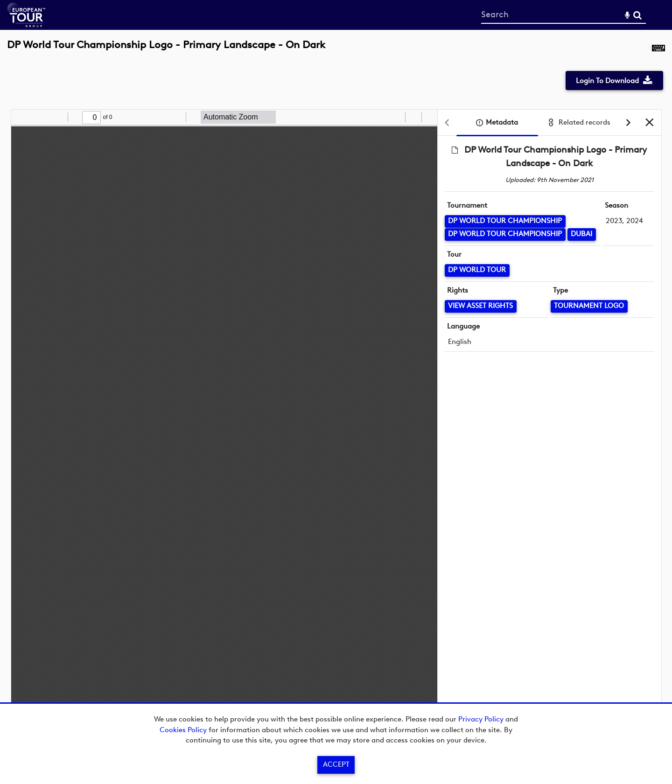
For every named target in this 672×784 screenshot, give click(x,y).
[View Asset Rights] (481, 306)
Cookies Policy (183, 730)
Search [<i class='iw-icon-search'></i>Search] (637, 14)
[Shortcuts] (658, 50)
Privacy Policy (481, 719)
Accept (336, 764)
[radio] (397, 117)
